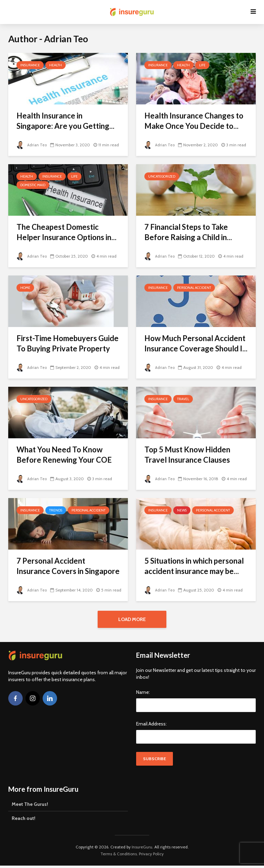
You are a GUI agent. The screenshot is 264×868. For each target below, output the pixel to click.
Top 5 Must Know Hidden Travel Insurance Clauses (187, 455)
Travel (183, 399)
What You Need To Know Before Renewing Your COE (64, 455)
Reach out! (24, 821)
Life (202, 65)
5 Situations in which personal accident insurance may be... (194, 566)
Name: (143, 695)
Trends (56, 510)
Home (25, 288)
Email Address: (151, 726)
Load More (132, 619)
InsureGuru (142, 849)
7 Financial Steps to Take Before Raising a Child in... (188, 232)
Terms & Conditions (119, 856)
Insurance (30, 65)
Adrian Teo (32, 145)
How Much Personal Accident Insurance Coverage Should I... (196, 343)
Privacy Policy (151, 856)
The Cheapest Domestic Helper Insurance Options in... (67, 232)
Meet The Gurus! (30, 807)
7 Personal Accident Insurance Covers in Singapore (68, 566)
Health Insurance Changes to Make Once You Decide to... (194, 121)
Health (56, 65)
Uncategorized (162, 176)
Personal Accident (194, 288)
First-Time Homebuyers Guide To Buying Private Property (68, 343)
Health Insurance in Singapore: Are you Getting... (65, 121)
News (182, 510)
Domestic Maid (33, 185)
